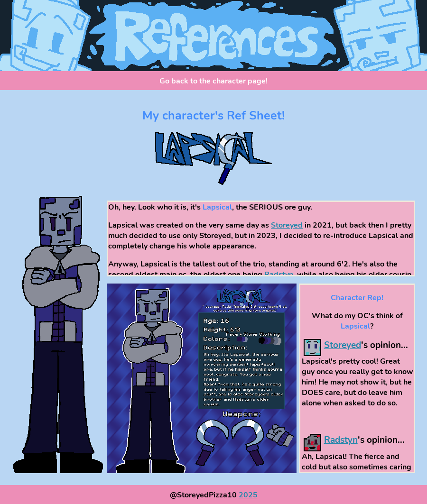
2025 (248, 495)
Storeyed (287, 225)
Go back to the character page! (213, 81)
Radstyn (279, 275)
